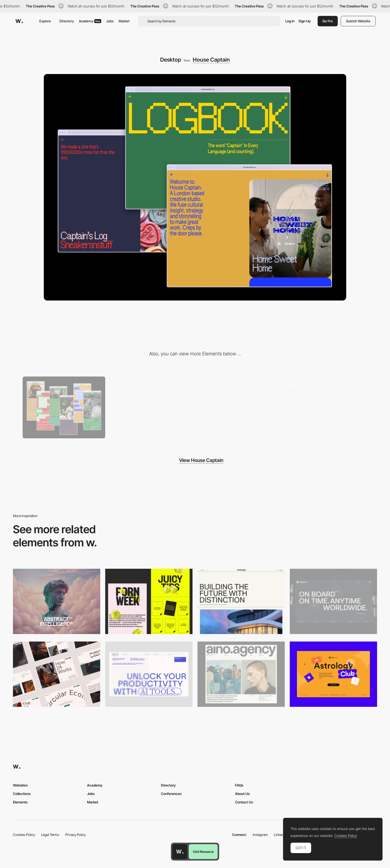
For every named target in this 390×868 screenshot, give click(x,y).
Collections (22, 794)
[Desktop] (57, 601)
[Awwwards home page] (180, 852)
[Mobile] (64, 407)
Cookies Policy (24, 835)
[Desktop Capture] (333, 674)
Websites (20, 785)
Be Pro (328, 21)
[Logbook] (326, 407)
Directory (67, 21)
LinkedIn (280, 835)
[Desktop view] (149, 601)
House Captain (211, 60)
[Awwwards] (19, 21)
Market (124, 21)
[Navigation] (151, 407)
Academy (90, 21)
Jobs (110, 21)
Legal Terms (50, 835)
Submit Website (358, 21)
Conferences (171, 794)
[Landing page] (239, 407)
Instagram (260, 835)
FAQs (239, 785)
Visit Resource (203, 852)
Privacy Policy (75, 835)
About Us (242, 794)
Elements (20, 802)
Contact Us (244, 802)
